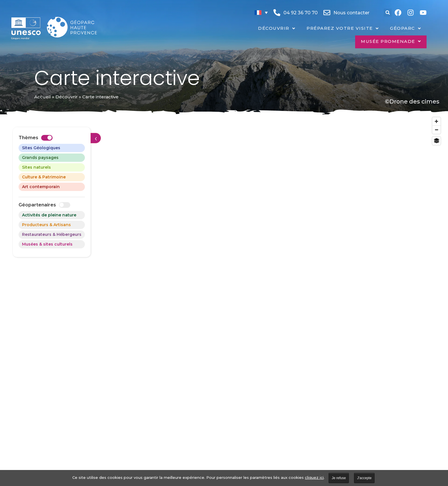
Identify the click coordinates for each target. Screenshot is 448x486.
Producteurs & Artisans (46, 225)
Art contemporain (41, 187)
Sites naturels (36, 167)
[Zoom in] (436, 121)
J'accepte (364, 478)
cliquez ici (314, 477)
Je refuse (339, 478)
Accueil (43, 97)
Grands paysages (40, 158)
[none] (261, 13)
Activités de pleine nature (49, 215)
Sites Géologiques (41, 148)
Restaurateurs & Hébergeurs (52, 234)
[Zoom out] (436, 130)
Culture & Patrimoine (44, 177)
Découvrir (67, 97)
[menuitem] (261, 13)
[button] (388, 13)
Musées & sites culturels (47, 244)
